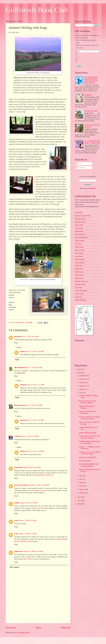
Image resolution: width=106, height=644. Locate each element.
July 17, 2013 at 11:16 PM (36, 451)
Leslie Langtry (80, 263)
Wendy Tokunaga (81, 300)
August (82, 389)
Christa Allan (79, 225)
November (83, 379)
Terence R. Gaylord (21, 485)
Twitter (12, 310)
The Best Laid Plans (91, 111)
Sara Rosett (79, 288)
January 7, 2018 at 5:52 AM (28, 520)
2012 (79, 497)
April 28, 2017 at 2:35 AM (32, 467)
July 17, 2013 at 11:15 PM (36, 420)
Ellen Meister (79, 231)
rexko (16, 520)
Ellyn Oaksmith (80, 234)
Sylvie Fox (78, 297)
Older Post (66, 628)
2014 (79, 369)
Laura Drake (79, 256)
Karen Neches (79, 253)
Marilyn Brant (80, 275)
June (81, 476)
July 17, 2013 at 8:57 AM (34, 368)
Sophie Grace (19, 551)
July (81, 393)
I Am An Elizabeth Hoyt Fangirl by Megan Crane (92, 142)
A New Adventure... (85, 461)
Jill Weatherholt (20, 368)
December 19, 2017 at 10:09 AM (39, 485)
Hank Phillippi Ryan (81, 238)
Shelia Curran (79, 294)
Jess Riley (78, 244)
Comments (81, 168)
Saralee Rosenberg (81, 291)
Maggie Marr (79, 269)
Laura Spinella (80, 259)
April (81, 483)
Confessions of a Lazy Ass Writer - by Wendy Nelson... (90, 453)
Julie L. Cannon (80, 250)
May (81, 479)
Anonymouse (19, 467)
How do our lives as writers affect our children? (88, 402)
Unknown (23, 351)
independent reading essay (45, 475)
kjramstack (18, 337)
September (83, 386)
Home (38, 628)
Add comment (14, 567)
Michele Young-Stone (82, 281)
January (82, 493)
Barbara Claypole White (83, 216)
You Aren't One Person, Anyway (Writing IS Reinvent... (89, 418)
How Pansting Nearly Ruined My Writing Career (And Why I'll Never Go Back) (91, 80)
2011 (79, 501)
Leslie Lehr (18, 436)
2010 (79, 504)
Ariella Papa (79, 213)
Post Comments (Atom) (22, 633)
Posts (79, 164)
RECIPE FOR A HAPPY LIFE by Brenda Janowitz (89, 465)
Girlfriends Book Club (37, 10)
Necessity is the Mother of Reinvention (87, 412)
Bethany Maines (80, 219)
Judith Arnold (79, 247)
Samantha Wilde (80, 284)
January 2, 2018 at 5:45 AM (29, 503)
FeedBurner (92, 188)
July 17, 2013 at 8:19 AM (31, 337)
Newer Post (11, 628)
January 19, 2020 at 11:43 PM (34, 551)
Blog (10, 305)
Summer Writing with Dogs (88, 433)
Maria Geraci (79, 272)
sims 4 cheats (28, 559)
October (82, 383)
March (81, 486)
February (82, 489)
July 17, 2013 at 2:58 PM (34, 405)
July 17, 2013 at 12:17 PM (36, 385)
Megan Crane (79, 278)
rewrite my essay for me (42, 490)
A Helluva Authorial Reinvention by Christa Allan (89, 442)
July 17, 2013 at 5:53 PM (31, 436)
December (83, 376)
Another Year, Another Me (87, 457)
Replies (19, 347)
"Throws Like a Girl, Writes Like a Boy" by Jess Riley (89, 437)
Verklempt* (88, 95)
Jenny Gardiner (80, 241)
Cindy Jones (79, 228)
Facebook (12, 307)
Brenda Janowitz (20, 405)
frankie (17, 503)
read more (41, 508)
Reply (16, 343)
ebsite (12, 302)
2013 (79, 373)
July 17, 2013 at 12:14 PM (36, 351)
